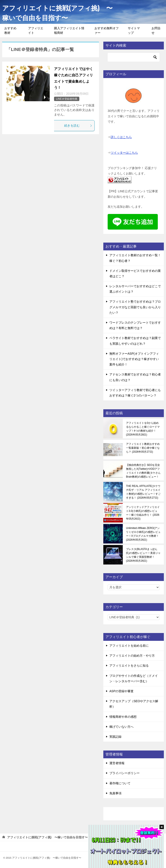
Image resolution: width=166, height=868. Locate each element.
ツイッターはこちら (124, 153)
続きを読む (78, 126)
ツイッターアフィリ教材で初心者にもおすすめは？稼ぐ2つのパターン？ (135, 393)
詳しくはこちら (121, 137)
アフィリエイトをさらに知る (129, 666)
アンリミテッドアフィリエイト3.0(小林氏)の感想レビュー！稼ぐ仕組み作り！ (143, 513)
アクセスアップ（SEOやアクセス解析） (134, 704)
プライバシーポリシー (124, 773)
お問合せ (156, 30)
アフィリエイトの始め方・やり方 (132, 656)
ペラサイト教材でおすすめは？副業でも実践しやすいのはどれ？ (135, 341)
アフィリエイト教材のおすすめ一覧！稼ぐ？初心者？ (135, 258)
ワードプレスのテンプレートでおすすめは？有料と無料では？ (135, 325)
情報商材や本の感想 (123, 717)
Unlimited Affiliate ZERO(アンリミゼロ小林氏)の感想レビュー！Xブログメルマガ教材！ (143, 534)
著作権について (120, 783)
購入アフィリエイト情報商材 (69, 30)
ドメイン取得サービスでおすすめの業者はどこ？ (135, 273)
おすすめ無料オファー (107, 30)
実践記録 (115, 737)
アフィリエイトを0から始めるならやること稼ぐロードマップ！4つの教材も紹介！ (143, 429)
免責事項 (115, 793)
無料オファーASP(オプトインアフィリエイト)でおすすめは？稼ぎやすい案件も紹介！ (134, 359)
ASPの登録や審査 (121, 691)
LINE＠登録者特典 (67, 99)
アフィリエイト (36, 30)
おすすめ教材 (10, 30)
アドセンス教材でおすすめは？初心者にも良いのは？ (135, 377)
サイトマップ (134, 30)
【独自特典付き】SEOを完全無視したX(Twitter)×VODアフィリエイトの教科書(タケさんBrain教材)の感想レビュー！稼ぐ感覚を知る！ (143, 471)
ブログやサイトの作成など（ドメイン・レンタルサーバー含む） (134, 678)
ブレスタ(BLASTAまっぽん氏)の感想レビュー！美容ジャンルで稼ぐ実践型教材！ (143, 555)
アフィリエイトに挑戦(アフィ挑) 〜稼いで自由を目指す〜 (57, 12)
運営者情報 (117, 763)
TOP (51, 837)
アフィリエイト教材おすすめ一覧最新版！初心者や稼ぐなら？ (143, 448)
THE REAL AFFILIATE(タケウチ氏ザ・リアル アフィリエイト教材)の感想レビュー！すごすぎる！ (143, 492)
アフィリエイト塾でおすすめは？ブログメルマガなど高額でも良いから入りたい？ (135, 307)
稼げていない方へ (121, 727)
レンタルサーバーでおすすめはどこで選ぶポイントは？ (135, 289)
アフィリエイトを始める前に (129, 646)
